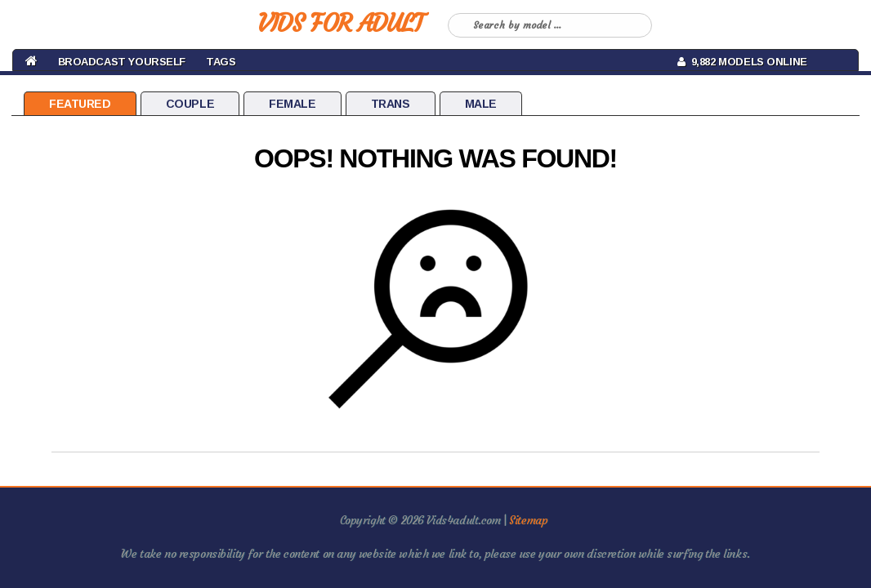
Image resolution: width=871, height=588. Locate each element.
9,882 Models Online (742, 62)
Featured (80, 104)
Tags (221, 62)
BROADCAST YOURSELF (122, 62)
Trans (391, 104)
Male (481, 104)
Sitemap (528, 520)
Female (292, 104)
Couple (190, 104)
